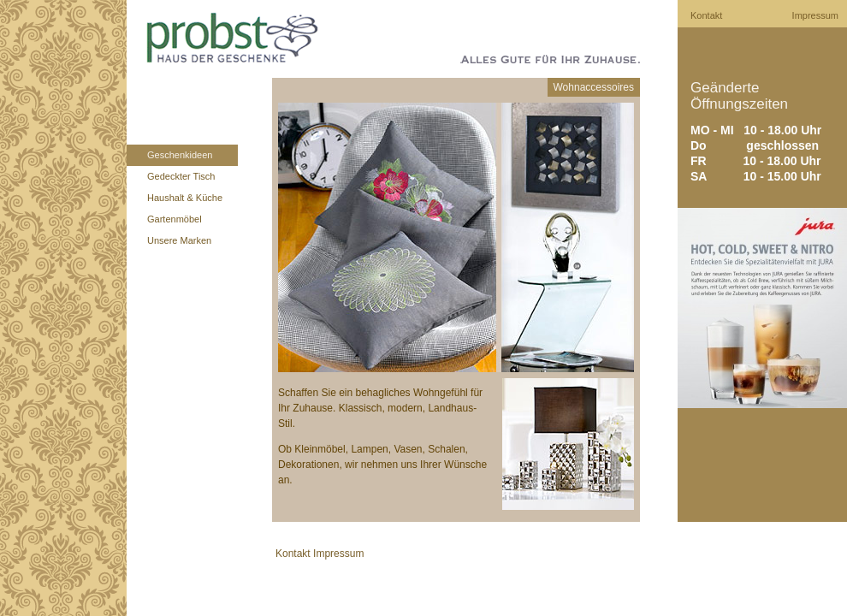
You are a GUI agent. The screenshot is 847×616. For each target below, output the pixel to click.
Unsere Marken (179, 240)
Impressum (815, 15)
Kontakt (706, 15)
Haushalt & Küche (185, 198)
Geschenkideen (180, 155)
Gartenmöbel (175, 219)
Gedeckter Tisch (181, 176)
